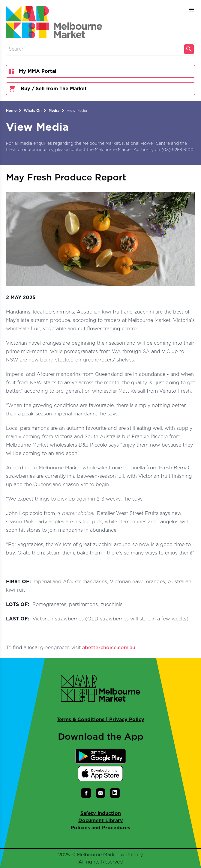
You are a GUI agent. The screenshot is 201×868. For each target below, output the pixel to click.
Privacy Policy (127, 720)
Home (11, 111)
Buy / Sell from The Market (48, 89)
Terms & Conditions (81, 720)
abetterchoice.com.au (109, 648)
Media (54, 111)
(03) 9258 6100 (177, 150)
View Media (77, 111)
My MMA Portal (33, 71)
